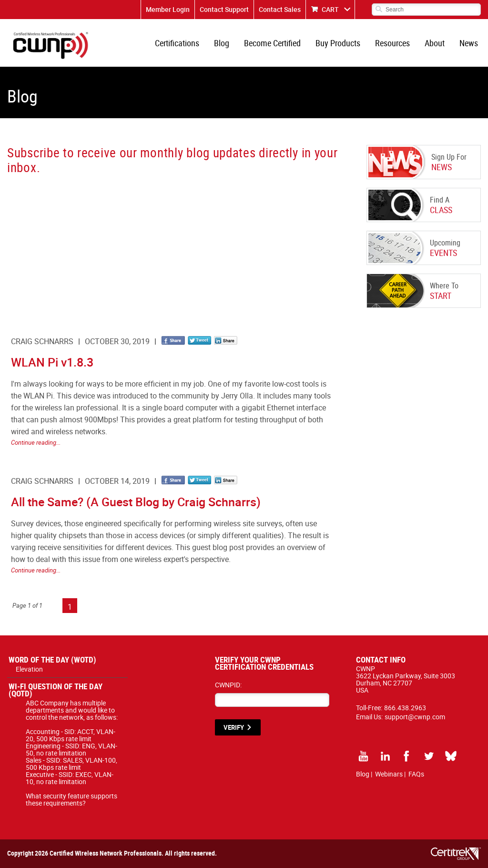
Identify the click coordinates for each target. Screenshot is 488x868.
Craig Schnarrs (42, 341)
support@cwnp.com (415, 717)
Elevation (29, 669)
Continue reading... (36, 442)
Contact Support (224, 9)
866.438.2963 (405, 708)
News (469, 43)
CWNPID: (228, 685)
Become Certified (272, 43)
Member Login (168, 9)
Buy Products (338, 43)
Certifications (177, 43)
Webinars (389, 774)
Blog (222, 43)
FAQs (416, 774)
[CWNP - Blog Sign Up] (171, 246)
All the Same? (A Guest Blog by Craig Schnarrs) (136, 502)
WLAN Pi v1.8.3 (52, 362)
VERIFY (234, 727)
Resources (392, 43)
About (435, 43)
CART (330, 9)
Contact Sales (280, 9)
